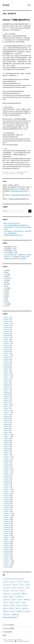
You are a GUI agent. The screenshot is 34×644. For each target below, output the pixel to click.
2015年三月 (7, 401)
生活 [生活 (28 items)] (25, 606)
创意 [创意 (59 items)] (6, 597)
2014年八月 (7, 407)
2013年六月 (7, 415)
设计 (5, 306)
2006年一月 (7, 535)
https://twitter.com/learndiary (20, 195)
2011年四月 (7, 428)
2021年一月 (7, 391)
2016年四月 (7, 395)
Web (5, 276)
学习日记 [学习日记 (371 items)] (19, 597)
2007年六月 (7, 502)
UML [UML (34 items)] (22, 591)
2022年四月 (7, 367)
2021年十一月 (8, 377)
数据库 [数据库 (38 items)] (27, 600)
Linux (4, 174)
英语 (5, 302)
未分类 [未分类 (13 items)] (6, 606)
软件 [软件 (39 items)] (28, 612)
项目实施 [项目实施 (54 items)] (15, 614)
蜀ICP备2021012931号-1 (10, 641)
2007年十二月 (8, 490)
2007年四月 (7, 506)
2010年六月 (7, 446)
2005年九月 (7, 543)
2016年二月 (7, 399)
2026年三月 (7, 318)
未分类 (20, 172)
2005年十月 (7, 541)
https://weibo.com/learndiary (19, 191)
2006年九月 (7, 519)
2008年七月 (7, 480)
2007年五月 (7, 504)
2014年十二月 (8, 405)
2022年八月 (7, 361)
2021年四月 (7, 385)
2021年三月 (7, 387)
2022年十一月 (8, 355)
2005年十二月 (8, 537)
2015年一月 (7, 403)
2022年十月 (7, 357)
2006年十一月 (8, 516)
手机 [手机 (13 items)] (21, 600)
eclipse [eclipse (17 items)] (26, 582)
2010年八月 (7, 442)
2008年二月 (7, 486)
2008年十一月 (8, 472)
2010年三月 (7, 450)
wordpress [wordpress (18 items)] (16, 594)
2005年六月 (7, 549)
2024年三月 (7, 337)
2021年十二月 (8, 375)
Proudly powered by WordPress (15, 640)
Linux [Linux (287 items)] (6, 588)
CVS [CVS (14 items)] (19, 582)
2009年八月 (7, 462)
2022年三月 (7, 369)
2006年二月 (7, 533)
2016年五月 (7, 393)
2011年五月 (7, 426)
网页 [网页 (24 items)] (12, 609)
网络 (5, 298)
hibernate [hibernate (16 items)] (7, 585)
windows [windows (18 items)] (7, 594)
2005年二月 (7, 557)
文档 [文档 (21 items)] (18, 603)
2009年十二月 (8, 456)
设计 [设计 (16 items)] (13, 612)
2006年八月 (7, 521)
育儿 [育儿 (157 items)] (19, 609)
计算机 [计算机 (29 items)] (6, 612)
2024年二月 (7, 339)
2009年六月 (7, 466)
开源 (18, 172)
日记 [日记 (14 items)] (24, 603)
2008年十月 (7, 474)
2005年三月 (7, 555)
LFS (5, 272)
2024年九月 (7, 328)
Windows (7, 278)
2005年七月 (7, 547)
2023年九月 (7, 345)
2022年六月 (7, 363)
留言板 (15, 247)
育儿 (5, 300)
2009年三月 (7, 468)
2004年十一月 (8, 563)
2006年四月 (7, 529)
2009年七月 (7, 464)
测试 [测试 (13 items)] (13, 606)
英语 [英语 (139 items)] (25, 609)
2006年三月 (7, 531)
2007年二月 (7, 510)
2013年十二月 (8, 411)
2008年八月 (7, 478)
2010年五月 (7, 448)
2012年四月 (7, 419)
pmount (11, 174)
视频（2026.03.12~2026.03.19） (12, 223)
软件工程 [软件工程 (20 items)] (7, 614)
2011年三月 (7, 430)
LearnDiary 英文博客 (8, 625)
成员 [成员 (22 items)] (14, 600)
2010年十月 (7, 438)
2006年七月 (7, 523)
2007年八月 (7, 498)
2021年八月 (7, 381)
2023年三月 (7, 353)
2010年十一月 (8, 436)
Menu (29, 5)
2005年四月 (7, 553)
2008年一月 (7, 488)
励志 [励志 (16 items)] (12, 597)
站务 (5, 294)
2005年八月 (7, 545)
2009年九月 (7, 460)
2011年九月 (7, 424)
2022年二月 (7, 371)
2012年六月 (7, 417)
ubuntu (15, 174)
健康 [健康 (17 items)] (24, 594)
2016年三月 (7, 397)
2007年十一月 (8, 492)
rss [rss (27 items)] (27, 588)
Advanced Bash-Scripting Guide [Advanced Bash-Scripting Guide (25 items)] (13, 579)
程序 (5, 292)
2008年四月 (7, 482)
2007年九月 (7, 496)
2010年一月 (7, 454)
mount (7, 174)
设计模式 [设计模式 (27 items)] (20, 612)
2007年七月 (7, 500)
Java (5, 270)
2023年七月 (7, 347)
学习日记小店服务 (7, 632)
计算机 (24, 172)
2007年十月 (7, 494)
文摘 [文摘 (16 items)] (12, 603)
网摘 (5, 296)
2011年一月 (7, 432)
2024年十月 (7, 326)
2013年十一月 (8, 413)
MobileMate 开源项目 (8, 628)
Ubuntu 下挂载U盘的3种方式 (16, 20)
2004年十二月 (8, 561)
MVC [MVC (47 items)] (14, 588)
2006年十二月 (8, 514)
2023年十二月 (8, 343)
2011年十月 (7, 423)
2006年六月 (7, 525)
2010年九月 (7, 440)
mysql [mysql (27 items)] (21, 588)
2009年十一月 (8, 458)
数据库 (6, 284)
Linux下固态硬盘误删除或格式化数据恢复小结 (16, 225)
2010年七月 (7, 444)
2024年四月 (7, 335)
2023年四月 (7, 351)
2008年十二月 (8, 470)
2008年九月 (7, 476)
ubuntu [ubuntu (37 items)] (14, 591)
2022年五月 (7, 365)
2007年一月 (7, 512)
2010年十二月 (8, 434)
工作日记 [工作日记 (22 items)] (7, 600)
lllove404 (7, 253)
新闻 (5, 286)
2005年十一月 (8, 539)
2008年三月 (7, 484)
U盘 (18, 174)
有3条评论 (22, 174)
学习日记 (6, 5)
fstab (27, 172)
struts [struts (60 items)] (6, 591)
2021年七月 (7, 383)
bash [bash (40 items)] (6, 582)
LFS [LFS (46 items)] (27, 585)
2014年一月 (7, 409)
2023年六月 (7, 349)
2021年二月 (7, 389)
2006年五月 (7, 527)
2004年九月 (7, 567)
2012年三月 (7, 421)
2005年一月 (7, 559)
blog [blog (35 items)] (13, 582)
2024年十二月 (8, 324)
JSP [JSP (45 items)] (21, 585)
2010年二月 (7, 452)
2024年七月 (7, 329)
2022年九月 (7, 359)
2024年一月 (7, 341)
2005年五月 (7, 551)
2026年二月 (7, 320)
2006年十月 (7, 517)
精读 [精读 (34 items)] (6, 609)
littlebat (7, 172)
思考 (5, 282)
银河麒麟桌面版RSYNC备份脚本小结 (13, 235)
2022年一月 (7, 373)
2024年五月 (7, 333)
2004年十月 (7, 565)
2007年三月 (7, 508)
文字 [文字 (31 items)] (5, 603)
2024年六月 (7, 331)
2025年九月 (7, 322)
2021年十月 (7, 379)
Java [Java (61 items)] (15, 585)
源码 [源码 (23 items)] (19, 606)
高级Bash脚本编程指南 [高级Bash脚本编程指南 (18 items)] (10, 617)
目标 (5, 290)
